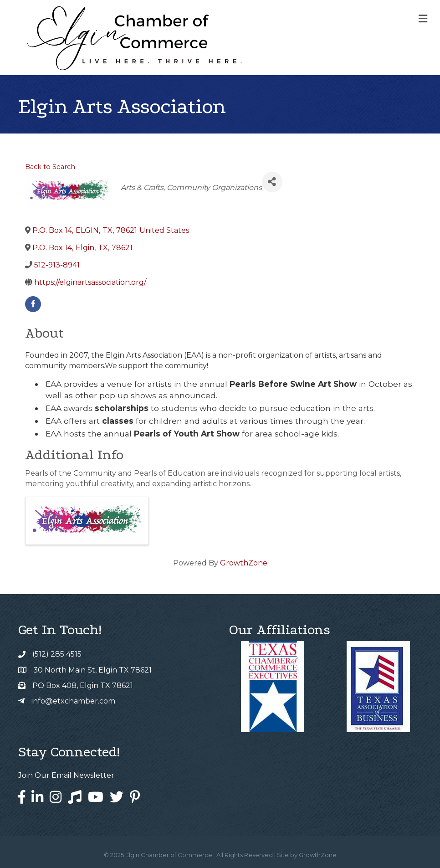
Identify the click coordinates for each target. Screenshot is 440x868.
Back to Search (50, 167)
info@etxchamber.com (73, 701)
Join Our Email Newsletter (66, 775)
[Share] (272, 182)
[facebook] (33, 304)
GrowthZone (244, 563)
